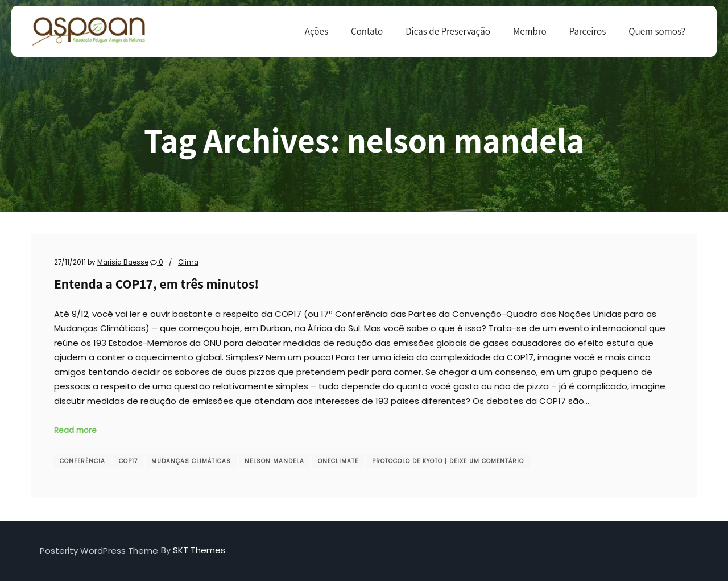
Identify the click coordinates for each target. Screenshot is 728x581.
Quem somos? (657, 31)
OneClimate (338, 461)
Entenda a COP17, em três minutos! (156, 284)
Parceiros (588, 31)
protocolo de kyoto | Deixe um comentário (448, 461)
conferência (82, 461)
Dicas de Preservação (448, 31)
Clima (188, 262)
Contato (367, 31)
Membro (530, 31)
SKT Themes (199, 550)
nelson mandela (274, 461)
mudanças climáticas (191, 461)
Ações (317, 31)
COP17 (128, 461)
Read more (75, 430)
